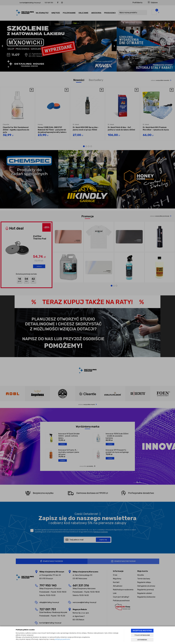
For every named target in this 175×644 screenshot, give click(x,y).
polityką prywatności (62, 639)
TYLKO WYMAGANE (142, 635)
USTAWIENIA (142, 640)
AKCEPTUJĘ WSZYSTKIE (142, 631)
